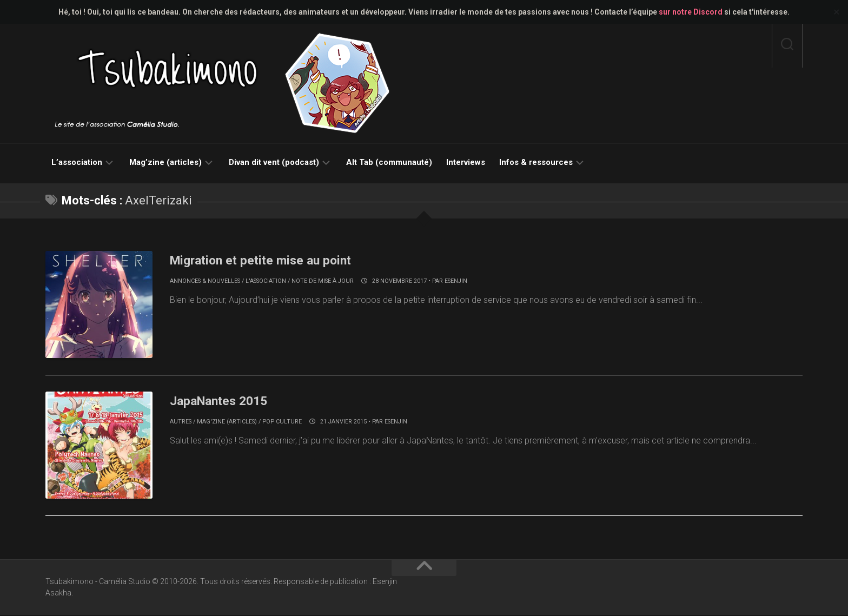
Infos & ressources (536, 162)
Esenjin (456, 281)
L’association (77, 162)
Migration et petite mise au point (274, 260)
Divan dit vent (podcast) (274, 162)
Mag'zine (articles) (227, 422)
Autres (181, 422)
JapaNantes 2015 (226, 401)
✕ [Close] (836, 12)
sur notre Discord (691, 12)
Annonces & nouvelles (205, 281)
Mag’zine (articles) (165, 162)
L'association (266, 281)
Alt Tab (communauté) (389, 162)
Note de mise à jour (323, 281)
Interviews (466, 162)
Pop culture (282, 422)
